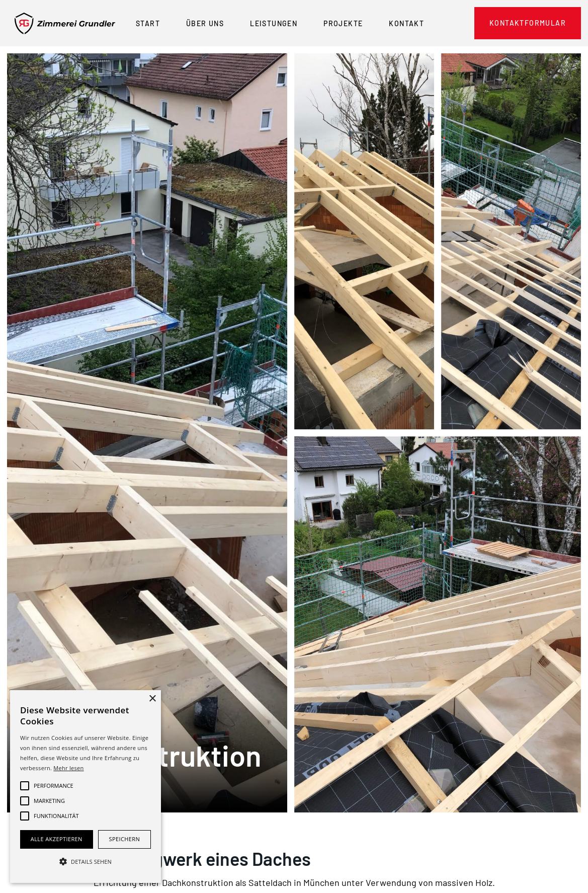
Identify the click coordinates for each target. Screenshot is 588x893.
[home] (65, 23)
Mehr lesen (68, 768)
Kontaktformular (528, 23)
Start (148, 23)
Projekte (343, 23)
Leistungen (274, 23)
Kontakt (406, 23)
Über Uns (205, 23)
